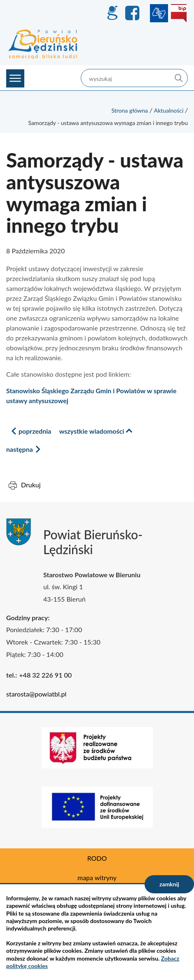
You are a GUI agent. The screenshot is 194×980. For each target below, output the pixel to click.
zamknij (169, 884)
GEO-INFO (112, 13)
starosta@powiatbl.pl (36, 694)
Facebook (133, 13)
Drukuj (31, 485)
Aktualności (169, 110)
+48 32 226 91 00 (45, 675)
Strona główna (130, 110)
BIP (179, 13)
